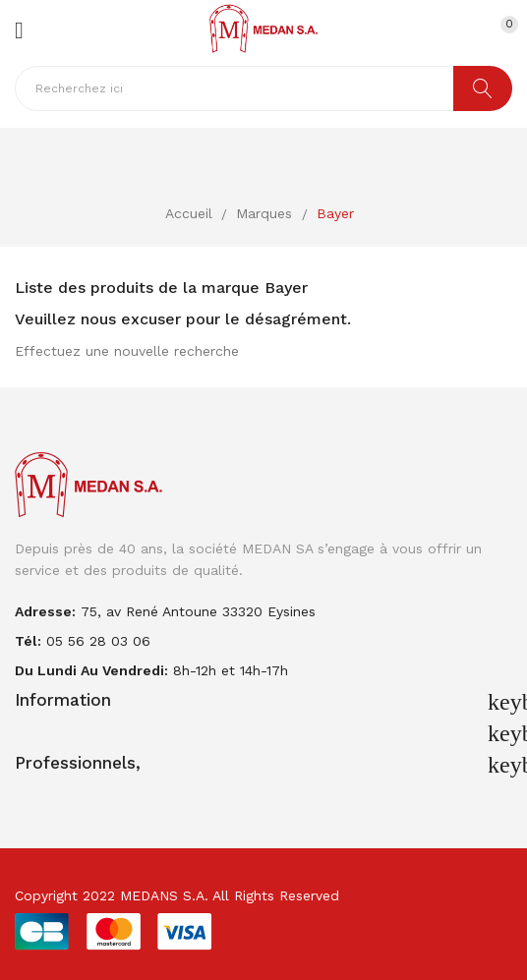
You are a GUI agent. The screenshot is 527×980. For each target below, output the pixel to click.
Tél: (28, 641)
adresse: (45, 611)
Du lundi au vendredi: (91, 670)
